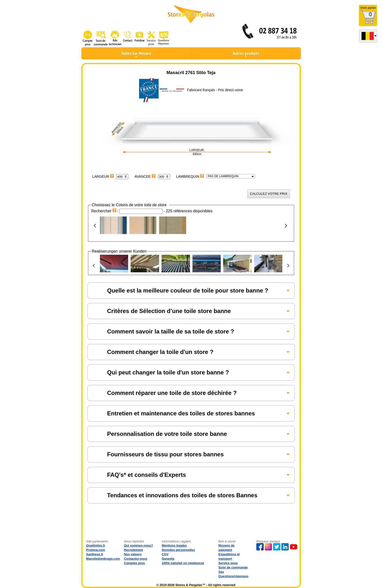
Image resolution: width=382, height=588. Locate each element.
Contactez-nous (136, 559)
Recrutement (134, 550)
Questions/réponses (234, 576)
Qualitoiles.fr (96, 545)
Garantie (168, 559)
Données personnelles (178, 550)
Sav (221, 572)
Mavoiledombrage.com (103, 559)
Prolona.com (96, 550)
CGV (165, 554)
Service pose (228, 563)
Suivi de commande (233, 567)
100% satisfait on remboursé (183, 563)
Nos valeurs (133, 554)
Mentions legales (174, 545)
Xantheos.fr (95, 554)
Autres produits (246, 55)
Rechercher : (105, 211)
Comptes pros (134, 563)
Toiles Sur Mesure (136, 55)
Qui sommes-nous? (138, 545)
